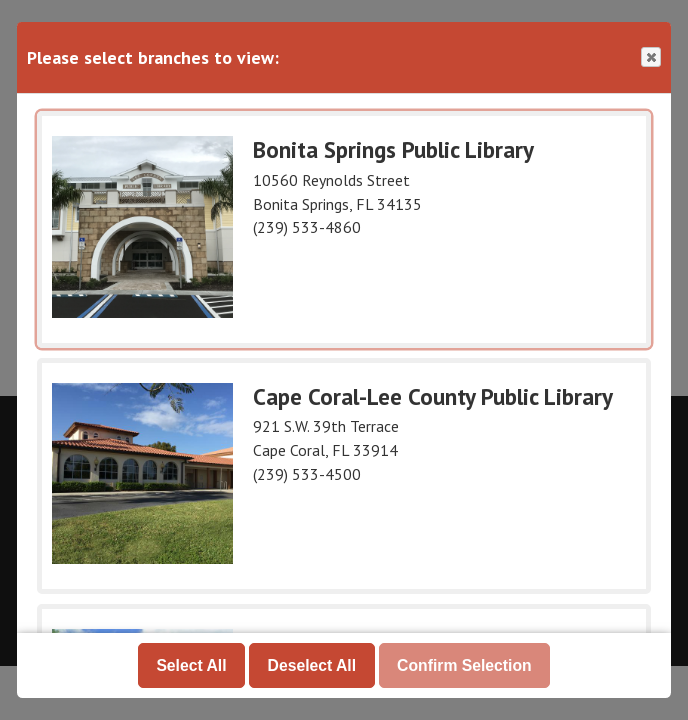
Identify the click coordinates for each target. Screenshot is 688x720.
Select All (191, 664)
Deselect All (312, 664)
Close (650, 57)
